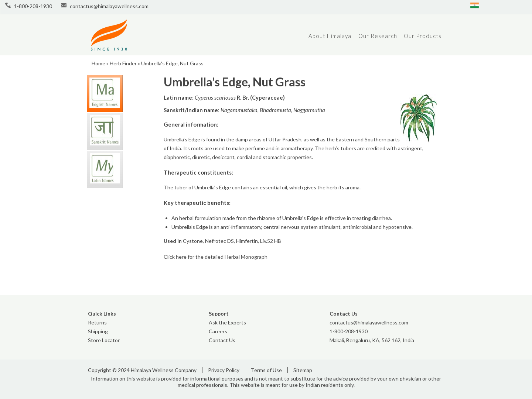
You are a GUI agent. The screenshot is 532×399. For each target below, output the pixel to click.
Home (98, 63)
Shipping (98, 331)
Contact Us (222, 340)
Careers (218, 331)
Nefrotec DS (219, 241)
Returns (97, 322)
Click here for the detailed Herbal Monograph (216, 257)
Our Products (423, 36)
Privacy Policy (224, 370)
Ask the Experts (227, 322)
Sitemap (303, 370)
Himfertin (247, 241)
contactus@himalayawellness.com (109, 6)
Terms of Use (266, 370)
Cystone (193, 241)
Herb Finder (123, 63)
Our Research (378, 36)
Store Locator (104, 340)
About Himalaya (330, 36)
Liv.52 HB (271, 241)
